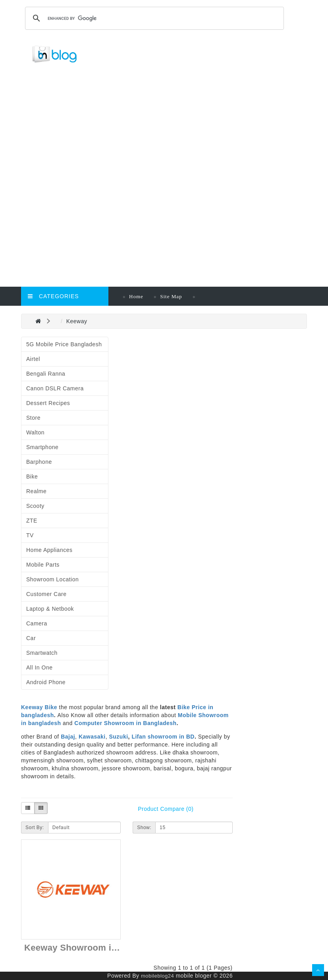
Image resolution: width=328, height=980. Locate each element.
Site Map (171, 296)
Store (33, 418)
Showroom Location (52, 579)
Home (136, 296)
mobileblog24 (157, 976)
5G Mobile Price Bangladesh (64, 344)
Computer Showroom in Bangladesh (125, 723)
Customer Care (46, 594)
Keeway (77, 321)
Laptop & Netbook (50, 609)
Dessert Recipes (48, 403)
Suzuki (118, 737)
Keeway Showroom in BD (78, 948)
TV (30, 535)
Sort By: (35, 828)
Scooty (35, 506)
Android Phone (46, 682)
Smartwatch (42, 653)
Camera (37, 623)
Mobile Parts (43, 565)
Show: (144, 828)
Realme (36, 491)
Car (31, 638)
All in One (39, 667)
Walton (35, 432)
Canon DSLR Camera (55, 388)
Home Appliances (49, 550)
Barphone (39, 462)
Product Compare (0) (166, 809)
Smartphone (42, 447)
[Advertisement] (172, 128)
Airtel (33, 359)
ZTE (32, 521)
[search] (153, 18)
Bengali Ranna (46, 374)
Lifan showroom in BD (163, 737)
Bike (32, 476)
